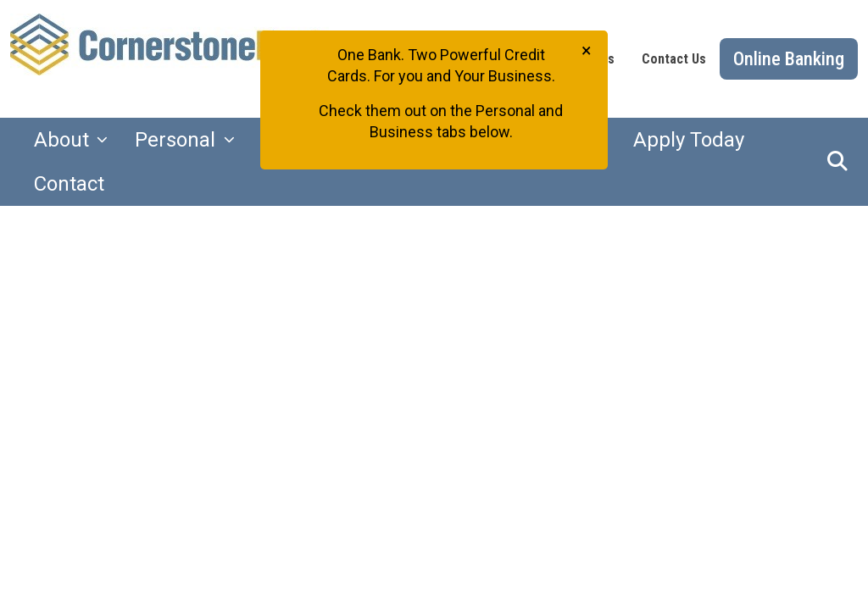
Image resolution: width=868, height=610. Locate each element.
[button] (837, 162)
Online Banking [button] (789, 58)
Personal (178, 140)
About (64, 140)
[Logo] (181, 59)
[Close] (587, 50)
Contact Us (674, 59)
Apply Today (689, 140)
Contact (69, 184)
